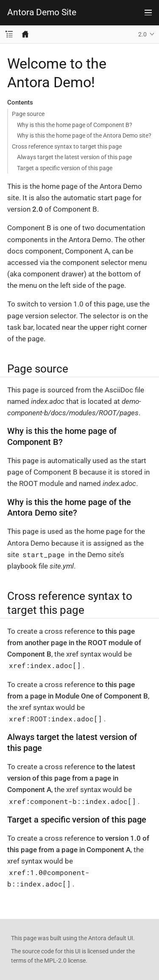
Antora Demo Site (42, 12)
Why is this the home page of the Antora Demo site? (84, 135)
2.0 (142, 34)
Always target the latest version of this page (74, 157)
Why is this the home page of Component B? (75, 125)
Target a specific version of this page (65, 168)
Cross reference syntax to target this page (67, 146)
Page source (28, 114)
